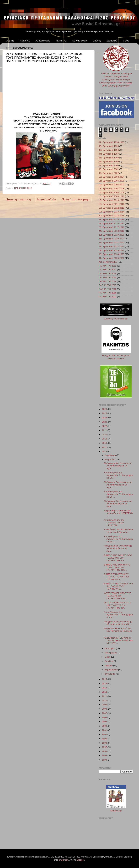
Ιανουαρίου (110, 674)
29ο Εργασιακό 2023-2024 (111, 250)
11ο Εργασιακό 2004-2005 (111, 181)
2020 (105, 435)
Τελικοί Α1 (25, 41)
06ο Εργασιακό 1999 (109, 162)
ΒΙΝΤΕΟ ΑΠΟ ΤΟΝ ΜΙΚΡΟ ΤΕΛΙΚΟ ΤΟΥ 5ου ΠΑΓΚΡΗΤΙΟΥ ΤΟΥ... (117, 567)
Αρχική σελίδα (46, 199)
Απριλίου (109, 661)
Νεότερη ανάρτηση (18, 199)
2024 (105, 418)
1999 (105, 739)
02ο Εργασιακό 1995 (109, 146)
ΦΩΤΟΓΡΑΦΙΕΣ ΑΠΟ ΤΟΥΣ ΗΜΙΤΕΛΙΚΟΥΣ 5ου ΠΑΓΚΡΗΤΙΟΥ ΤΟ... (118, 605)
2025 (105, 413)
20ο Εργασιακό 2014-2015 (111, 216)
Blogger (81, 860)
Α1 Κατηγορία (43, 41)
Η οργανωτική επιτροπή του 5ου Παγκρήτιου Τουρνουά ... (118, 631)
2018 (105, 443)
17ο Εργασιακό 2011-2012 (111, 204)
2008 (105, 709)
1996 (105, 751)
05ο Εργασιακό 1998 (109, 158)
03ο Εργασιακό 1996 (109, 150)
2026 (105, 409)
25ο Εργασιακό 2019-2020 (111, 235)
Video (126, 41)
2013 (105, 688)
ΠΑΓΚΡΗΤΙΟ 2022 (107, 297)
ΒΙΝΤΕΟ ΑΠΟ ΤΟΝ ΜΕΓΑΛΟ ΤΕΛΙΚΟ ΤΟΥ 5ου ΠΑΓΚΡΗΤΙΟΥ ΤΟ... (118, 558)
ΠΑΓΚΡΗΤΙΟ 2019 (107, 293)
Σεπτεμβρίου (111, 653)
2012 (105, 692)
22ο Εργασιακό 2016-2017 (111, 223)
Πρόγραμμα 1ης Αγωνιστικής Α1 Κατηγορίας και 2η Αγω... (118, 548)
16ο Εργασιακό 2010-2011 (111, 200)
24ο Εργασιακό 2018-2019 (111, 231)
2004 (105, 717)
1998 (105, 743)
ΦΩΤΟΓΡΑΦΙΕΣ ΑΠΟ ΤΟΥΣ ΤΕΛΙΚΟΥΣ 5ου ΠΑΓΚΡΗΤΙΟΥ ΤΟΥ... (118, 596)
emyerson (63, 860)
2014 (105, 684)
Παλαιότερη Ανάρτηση (76, 199)
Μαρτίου (109, 665)
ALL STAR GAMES (108, 262)
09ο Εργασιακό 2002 (109, 173)
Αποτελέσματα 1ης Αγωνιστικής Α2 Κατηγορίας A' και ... (119, 615)
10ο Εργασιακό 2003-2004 (111, 177)
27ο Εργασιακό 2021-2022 (111, 243)
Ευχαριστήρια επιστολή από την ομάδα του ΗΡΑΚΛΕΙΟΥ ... (119, 513)
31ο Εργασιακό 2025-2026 (111, 258)
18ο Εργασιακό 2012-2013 (111, 208)
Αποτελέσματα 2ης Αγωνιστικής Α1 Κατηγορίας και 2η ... (119, 494)
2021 (105, 430)
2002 (105, 726)
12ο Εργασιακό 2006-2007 (111, 185)
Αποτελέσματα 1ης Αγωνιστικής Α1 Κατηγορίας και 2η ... (119, 539)
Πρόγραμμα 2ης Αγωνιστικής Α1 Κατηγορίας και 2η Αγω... (118, 504)
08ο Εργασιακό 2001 (109, 169)
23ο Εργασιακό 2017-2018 (111, 227)
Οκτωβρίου (110, 648)
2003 (105, 722)
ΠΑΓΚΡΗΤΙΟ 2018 (107, 289)
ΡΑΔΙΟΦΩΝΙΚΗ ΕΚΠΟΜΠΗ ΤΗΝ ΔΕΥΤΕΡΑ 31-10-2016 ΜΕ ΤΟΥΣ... (119, 640)
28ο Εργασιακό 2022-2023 (111, 246)
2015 (105, 679)
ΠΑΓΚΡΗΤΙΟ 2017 (107, 285)
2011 (105, 696)
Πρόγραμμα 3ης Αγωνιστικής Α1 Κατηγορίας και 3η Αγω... (118, 485)
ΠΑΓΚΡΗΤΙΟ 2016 (23, 188)
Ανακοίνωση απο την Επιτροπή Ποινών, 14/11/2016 (114, 522)
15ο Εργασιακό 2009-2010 (111, 196)
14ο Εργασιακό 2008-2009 (111, 192)
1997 (105, 747)
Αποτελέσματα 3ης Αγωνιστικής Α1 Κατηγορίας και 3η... (119, 475)
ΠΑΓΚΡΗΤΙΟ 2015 (107, 277)
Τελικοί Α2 (61, 41)
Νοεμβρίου (110, 459)
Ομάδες (97, 41)
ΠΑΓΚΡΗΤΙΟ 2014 (107, 274)
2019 (105, 439)
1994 (105, 760)
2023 (105, 422)
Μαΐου (108, 657)
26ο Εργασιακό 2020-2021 (111, 239)
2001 (105, 730)
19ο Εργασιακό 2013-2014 (111, 212)
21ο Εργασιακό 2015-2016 (111, 220)
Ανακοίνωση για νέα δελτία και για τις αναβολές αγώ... (119, 531)
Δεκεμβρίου (110, 455)
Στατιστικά (112, 41)
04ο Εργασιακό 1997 (109, 154)
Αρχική (10, 41)
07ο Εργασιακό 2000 (109, 165)
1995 (105, 756)
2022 (105, 426)
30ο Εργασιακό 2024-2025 (111, 254)
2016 (105, 452)
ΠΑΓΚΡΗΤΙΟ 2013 (107, 270)
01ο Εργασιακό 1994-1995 (111, 142)
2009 (105, 705)
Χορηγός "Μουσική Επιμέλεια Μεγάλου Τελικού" (116, 356)
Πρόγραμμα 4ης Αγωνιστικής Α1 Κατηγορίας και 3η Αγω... (118, 466)
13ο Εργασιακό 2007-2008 (111, 189)
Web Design (116, 811)
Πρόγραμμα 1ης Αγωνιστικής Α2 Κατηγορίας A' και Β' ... (118, 623)
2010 (105, 700)
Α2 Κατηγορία (80, 41)
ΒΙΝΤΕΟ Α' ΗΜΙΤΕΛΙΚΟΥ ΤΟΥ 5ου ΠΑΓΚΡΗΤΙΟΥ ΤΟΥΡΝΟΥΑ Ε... (119, 586)
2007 (105, 713)
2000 (105, 734)
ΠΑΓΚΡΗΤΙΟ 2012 (107, 266)
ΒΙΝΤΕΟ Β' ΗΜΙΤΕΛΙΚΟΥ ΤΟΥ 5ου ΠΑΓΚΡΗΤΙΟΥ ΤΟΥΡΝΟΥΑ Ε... (117, 577)
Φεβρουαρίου (111, 670)
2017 (105, 447)
